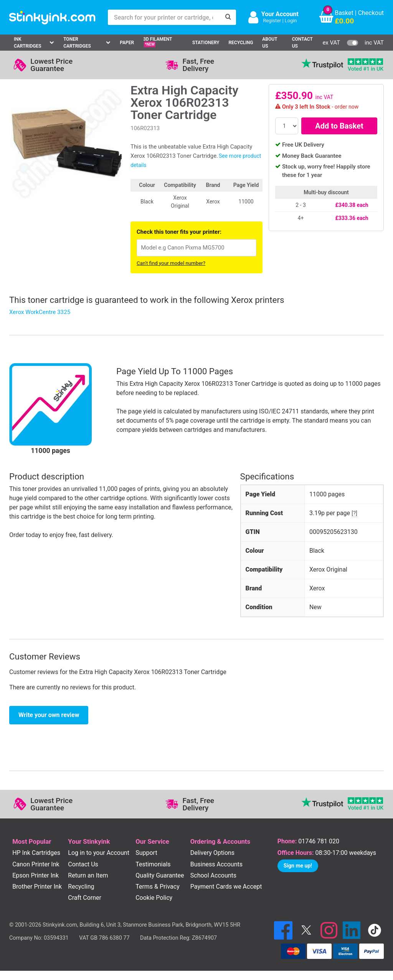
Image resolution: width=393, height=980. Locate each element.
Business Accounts (216, 864)
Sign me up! (298, 866)
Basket (344, 13)
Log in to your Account (99, 853)
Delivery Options (212, 853)
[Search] (228, 17)
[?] (354, 513)
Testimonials (153, 864)
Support (146, 853)
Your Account (280, 14)
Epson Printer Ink (36, 875)
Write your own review (49, 715)
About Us (270, 43)
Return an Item (88, 875)
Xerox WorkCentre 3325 (40, 312)
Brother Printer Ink (37, 887)
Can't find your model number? (171, 263)
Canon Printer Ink (36, 864)
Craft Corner (85, 898)
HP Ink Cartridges (36, 853)
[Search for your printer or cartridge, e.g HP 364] (164, 17)
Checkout (371, 13)
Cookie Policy (154, 898)
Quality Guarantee (160, 875)
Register (272, 21)
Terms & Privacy (158, 887)
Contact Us (302, 43)
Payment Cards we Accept (226, 887)
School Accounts (213, 875)
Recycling (241, 43)
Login (291, 21)
